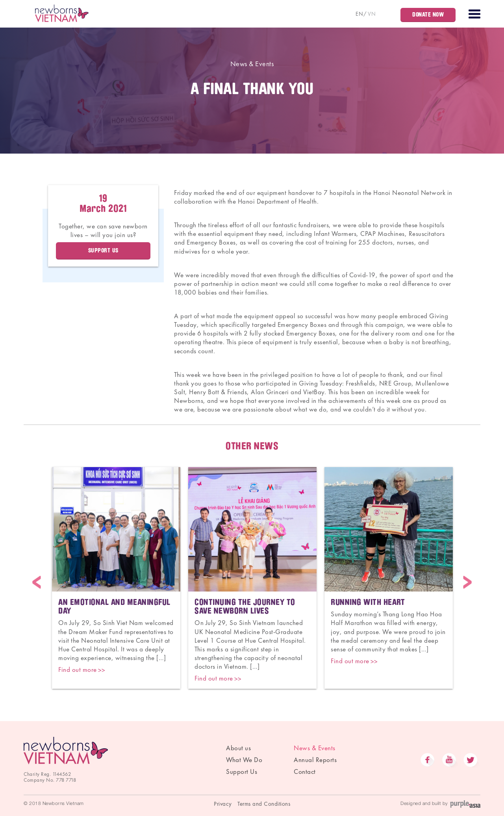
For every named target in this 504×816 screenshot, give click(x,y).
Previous (37, 582)
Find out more (78, 669)
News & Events (252, 64)
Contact (305, 771)
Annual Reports (315, 760)
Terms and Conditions (264, 804)
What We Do (244, 760)
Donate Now (428, 15)
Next (467, 582)
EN (359, 14)
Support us (103, 250)
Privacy (223, 804)
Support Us (242, 771)
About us (238, 748)
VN (372, 14)
